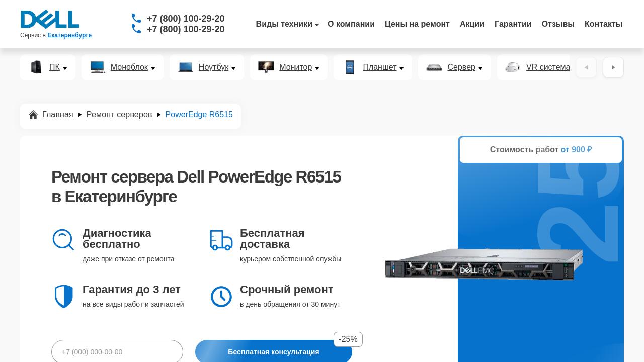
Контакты (603, 24)
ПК (55, 67)
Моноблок (129, 67)
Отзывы (558, 24)
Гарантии (513, 24)
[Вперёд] (613, 67)
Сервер (461, 67)
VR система (548, 67)
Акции (472, 24)
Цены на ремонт (417, 24)
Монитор (296, 67)
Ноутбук (214, 67)
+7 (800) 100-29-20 (186, 19)
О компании (351, 24)
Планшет (380, 67)
